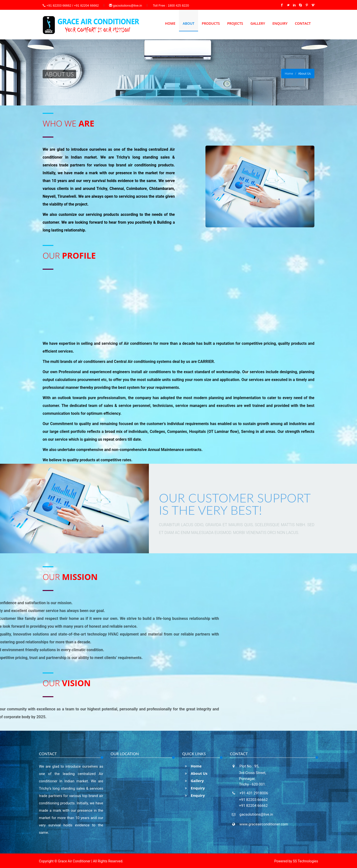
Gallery (258, 23)
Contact (303, 23)
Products (211, 23)
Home (170, 23)
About (189, 23)
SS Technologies (305, 861)
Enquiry (280, 23)
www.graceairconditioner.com (263, 824)
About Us (195, 773)
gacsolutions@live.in (125, 6)
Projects (235, 23)
